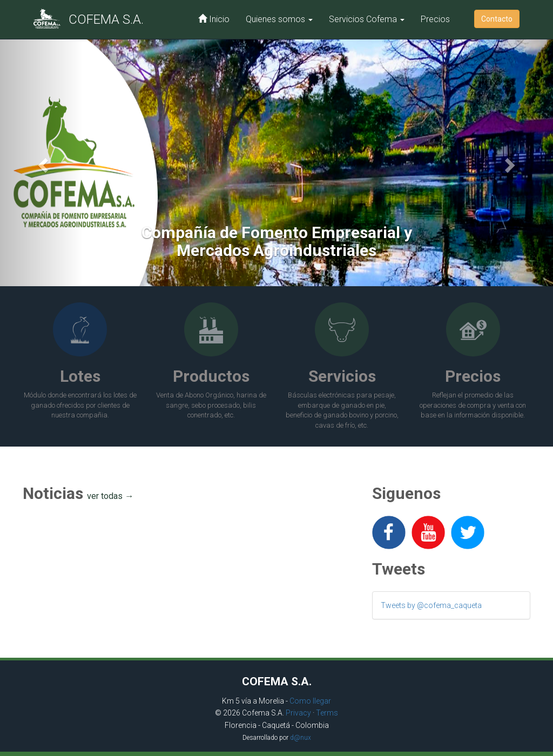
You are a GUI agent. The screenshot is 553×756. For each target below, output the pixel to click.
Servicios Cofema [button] (367, 19)
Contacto (497, 19)
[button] (42, 162)
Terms (327, 713)
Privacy (298, 713)
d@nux (301, 738)
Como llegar (310, 701)
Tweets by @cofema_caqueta (431, 605)
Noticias (78, 493)
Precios (435, 19)
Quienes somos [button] (279, 19)
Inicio (214, 19)
